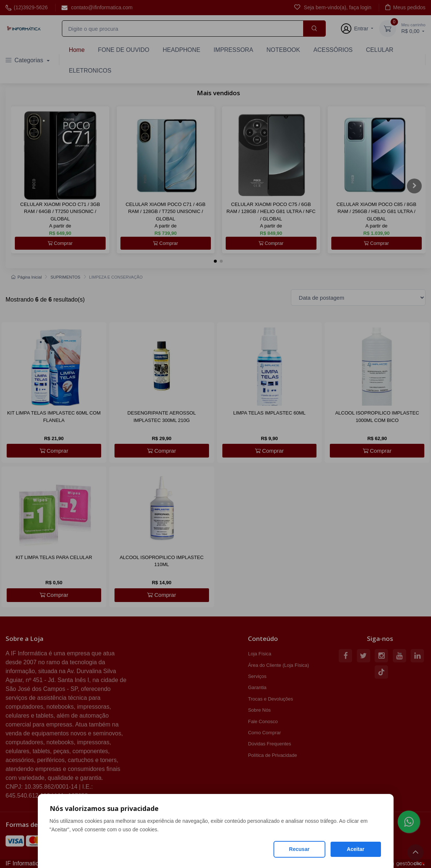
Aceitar (356, 849)
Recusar (299, 849)
